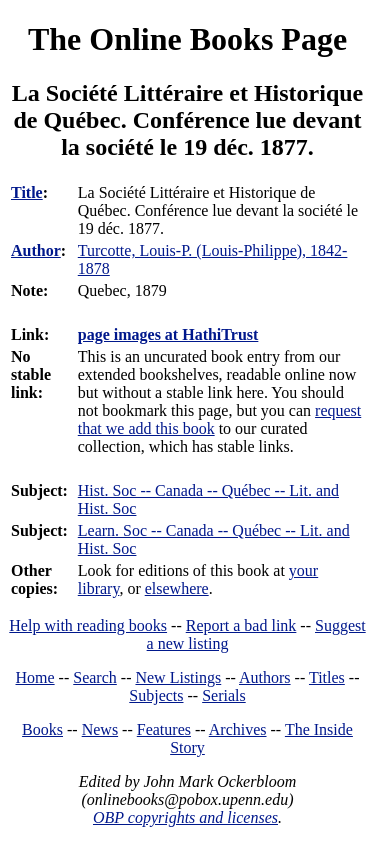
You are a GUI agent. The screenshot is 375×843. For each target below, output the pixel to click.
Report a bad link (241, 625)
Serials (224, 695)
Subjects (156, 695)
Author (36, 250)
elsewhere (177, 588)
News (100, 729)
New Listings (178, 677)
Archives (238, 729)
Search (95, 677)
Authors (265, 677)
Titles (327, 677)
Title (27, 192)
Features (164, 729)
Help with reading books (88, 625)
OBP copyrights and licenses (185, 817)
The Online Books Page (187, 39)
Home (35, 677)
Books (42, 729)
